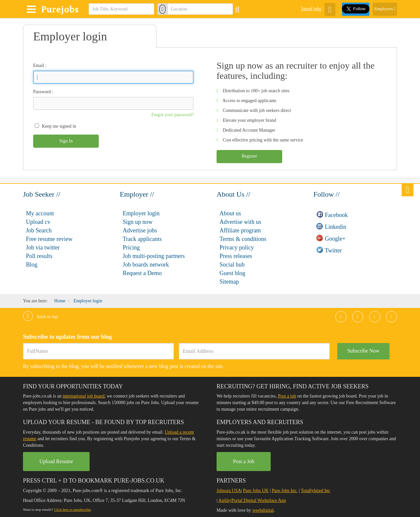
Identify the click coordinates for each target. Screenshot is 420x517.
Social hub (232, 265)
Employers (385, 9)
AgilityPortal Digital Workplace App (252, 500)
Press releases (236, 256)
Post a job (287, 396)
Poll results (39, 256)
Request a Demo (142, 273)
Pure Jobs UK (256, 491)
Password (42, 92)
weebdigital (263, 510)
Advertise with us (240, 222)
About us (230, 213)
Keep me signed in (59, 126)
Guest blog (232, 273)
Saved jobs (311, 9)
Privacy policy (237, 248)
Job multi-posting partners (154, 256)
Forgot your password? (172, 115)
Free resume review (49, 239)
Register (250, 156)
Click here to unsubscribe (72, 509)
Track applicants (142, 239)
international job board (84, 396)
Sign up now (138, 222)
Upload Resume (56, 461)
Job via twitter (43, 248)
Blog (32, 265)
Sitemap (229, 282)
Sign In (66, 141)
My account (40, 213)
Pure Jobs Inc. (285, 491)
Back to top (40, 317)
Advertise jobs (140, 230)
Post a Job (244, 461)
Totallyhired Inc (316, 491)
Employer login (141, 213)
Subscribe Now (363, 351)
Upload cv (38, 222)
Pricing (131, 248)
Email (39, 65)
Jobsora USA (229, 491)
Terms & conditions (243, 239)
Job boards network (146, 265)
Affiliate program (240, 230)
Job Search (39, 230)
